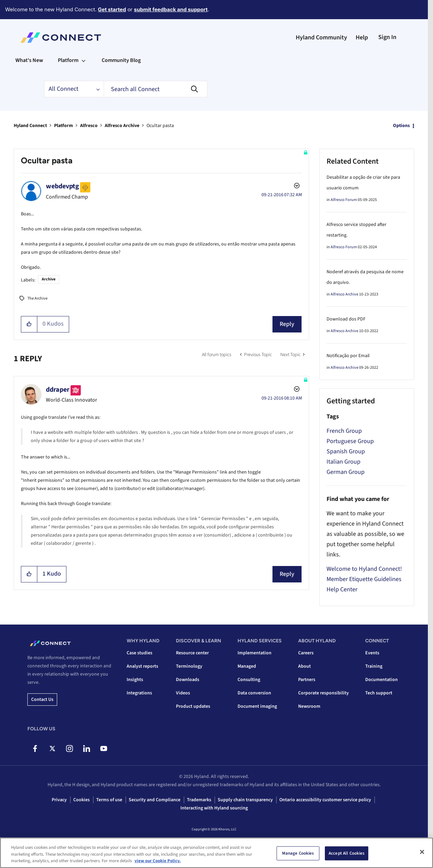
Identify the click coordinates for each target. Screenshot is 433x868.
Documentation (381, 680)
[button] (29, 324)
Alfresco (89, 126)
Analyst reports (142, 666)
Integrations (139, 693)
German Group (346, 472)
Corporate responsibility (323, 693)
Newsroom (309, 706)
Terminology (189, 666)
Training (374, 666)
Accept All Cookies (347, 853)
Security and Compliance (155, 800)
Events (372, 653)
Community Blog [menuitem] (121, 60)
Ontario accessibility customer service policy (325, 800)
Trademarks (199, 800)
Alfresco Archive (122, 126)
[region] (216, 853)
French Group (344, 431)
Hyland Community (321, 37)
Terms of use (109, 800)
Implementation (254, 653)
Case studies (139, 653)
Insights (135, 680)
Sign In (387, 37)
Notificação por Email (348, 356)
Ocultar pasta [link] (160, 126)
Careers (306, 653)
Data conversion (254, 693)
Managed (247, 666)
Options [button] (401, 126)
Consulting (249, 680)
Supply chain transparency (245, 800)
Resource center (192, 653)
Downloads (188, 680)
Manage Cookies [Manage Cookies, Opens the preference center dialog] (298, 853)
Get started (112, 9)
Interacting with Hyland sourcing (214, 808)
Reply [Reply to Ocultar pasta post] (287, 324)
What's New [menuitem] (29, 60)
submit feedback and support (171, 9)
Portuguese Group (350, 441)
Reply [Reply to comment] (287, 574)
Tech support (379, 693)
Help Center (342, 589)
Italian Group (343, 462)
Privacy (59, 800)
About (304, 666)
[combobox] (156, 89)
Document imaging (257, 706)
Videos (183, 693)
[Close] (422, 852)
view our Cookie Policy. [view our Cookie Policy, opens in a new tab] (158, 861)
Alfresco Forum (344, 200)
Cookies (81, 800)
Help (362, 37)
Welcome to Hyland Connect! (364, 569)
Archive (49, 279)
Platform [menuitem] (68, 60)
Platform (63, 126)
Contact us (42, 700)
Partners (307, 680)
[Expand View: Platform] (84, 60)
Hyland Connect (30, 126)
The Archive (37, 298)
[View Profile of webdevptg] (62, 186)
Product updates (193, 706)
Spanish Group (346, 451)
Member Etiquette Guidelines (364, 579)
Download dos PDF (346, 319)
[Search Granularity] (74, 89)
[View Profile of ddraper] (58, 390)
